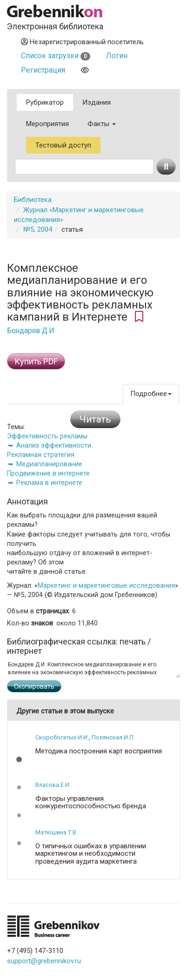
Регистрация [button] (43, 70)
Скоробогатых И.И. (62, 737)
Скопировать (34, 686)
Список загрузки (56, 56)
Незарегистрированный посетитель (82, 42)
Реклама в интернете (49, 483)
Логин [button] (117, 56)
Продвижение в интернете (48, 473)
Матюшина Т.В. (57, 832)
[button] (19, 759)
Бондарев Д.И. (31, 331)
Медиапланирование (49, 464)
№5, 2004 (38, 229)
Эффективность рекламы (47, 436)
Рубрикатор (45, 102)
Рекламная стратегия (41, 455)
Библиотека (33, 200)
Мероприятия (47, 124)
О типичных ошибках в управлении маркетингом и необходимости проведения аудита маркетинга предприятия (91, 858)
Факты (102, 124)
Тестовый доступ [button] (63, 145)
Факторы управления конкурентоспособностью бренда (91, 802)
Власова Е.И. (53, 785)
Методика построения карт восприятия (99, 751)
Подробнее (151, 394)
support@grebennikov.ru (44, 961)
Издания (97, 102)
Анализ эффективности (54, 445)
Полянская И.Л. (113, 737)
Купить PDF (36, 361)
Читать (95, 419)
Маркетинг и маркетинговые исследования (106, 585)
